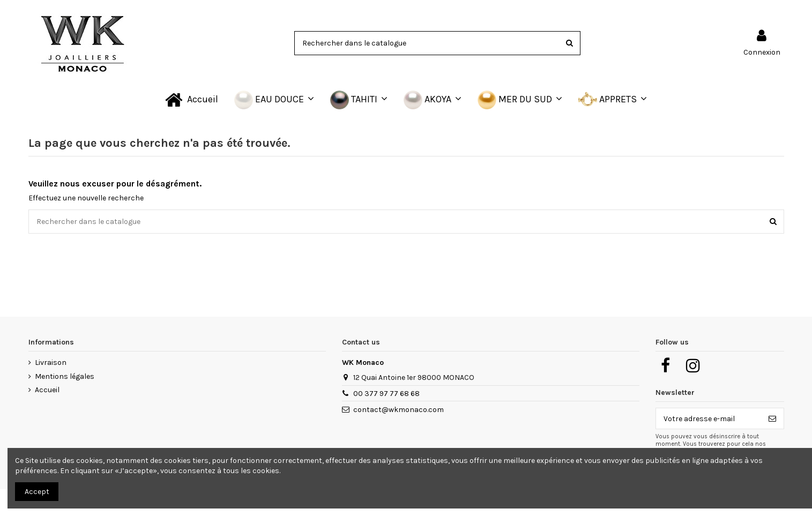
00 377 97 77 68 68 (386, 394)
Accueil (47, 390)
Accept (37, 492)
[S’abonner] (772, 418)
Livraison (51, 362)
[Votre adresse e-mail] (709, 418)
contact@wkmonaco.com (398, 410)
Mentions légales (65, 376)
